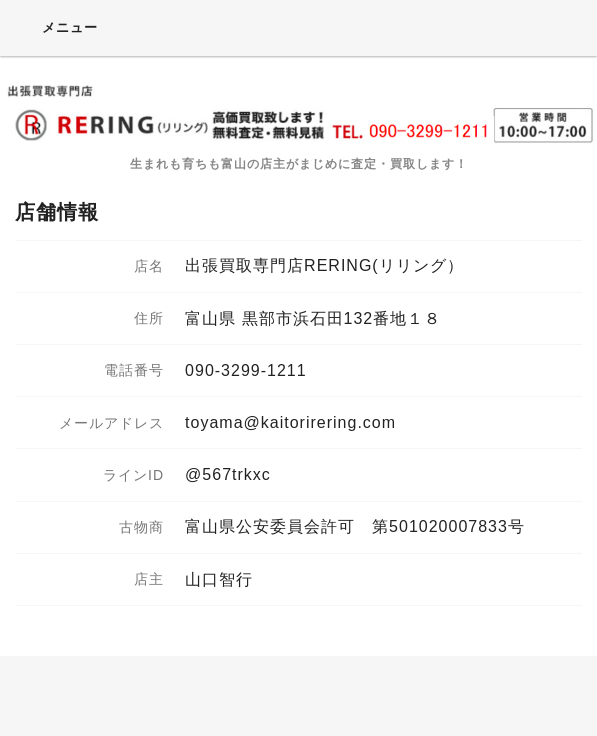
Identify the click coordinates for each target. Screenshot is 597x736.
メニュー (56, 27)
